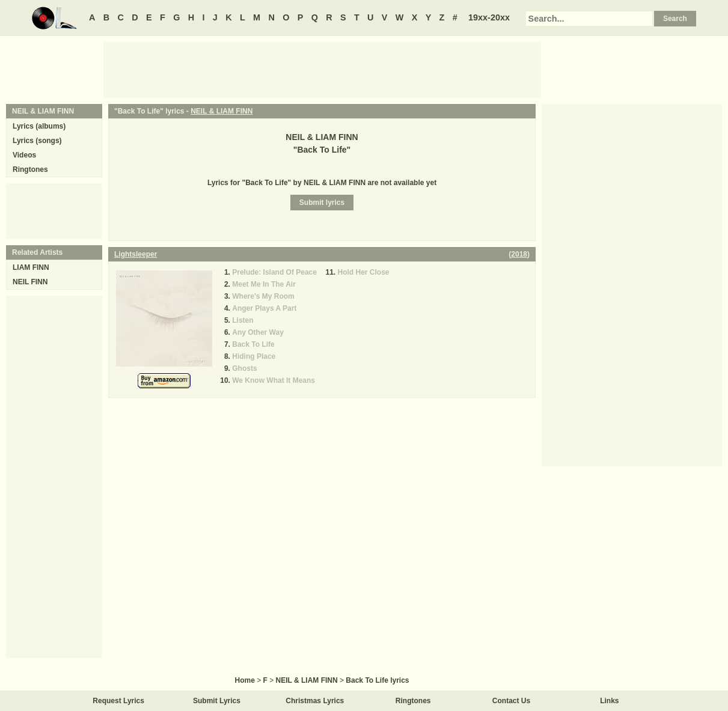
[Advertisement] (322, 69)
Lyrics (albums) (39, 126)
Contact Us (511, 701)
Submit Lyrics (217, 701)
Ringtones (30, 169)
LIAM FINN (31, 267)
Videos (24, 155)
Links (609, 701)
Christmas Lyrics (315, 701)
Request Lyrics (118, 701)
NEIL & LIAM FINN (222, 111)
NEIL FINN (30, 282)
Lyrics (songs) (37, 141)
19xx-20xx (489, 17)
